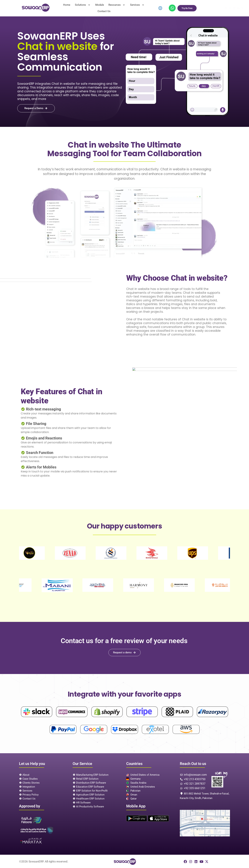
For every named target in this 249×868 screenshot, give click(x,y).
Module (91, 8)
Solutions (76, 8)
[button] (76, 8)
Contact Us (144, 8)
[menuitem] (160, 8)
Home (61, 8)
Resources (108, 8)
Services (127, 8)
